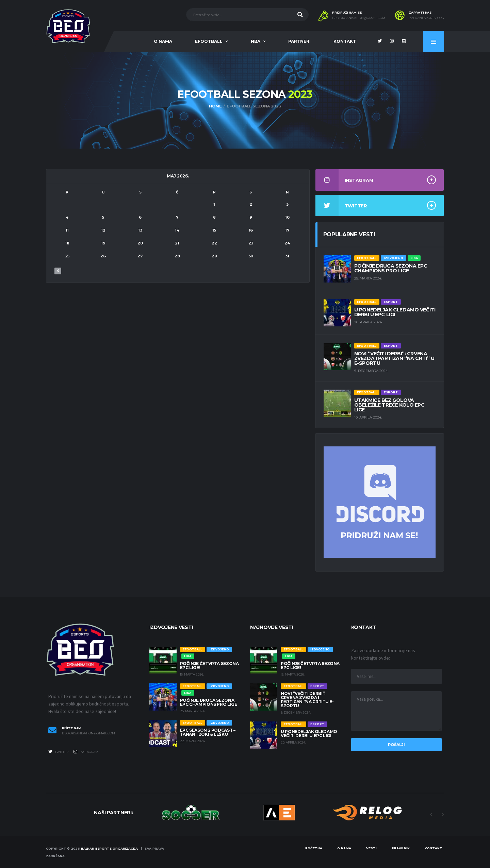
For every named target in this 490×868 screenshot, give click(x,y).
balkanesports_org (426, 18)
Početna (314, 848)
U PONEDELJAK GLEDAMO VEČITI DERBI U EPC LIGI (395, 312)
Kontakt (345, 41)
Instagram (86, 752)
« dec (58, 271)
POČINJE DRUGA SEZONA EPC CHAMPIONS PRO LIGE (391, 268)
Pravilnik (401, 848)
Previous (431, 815)
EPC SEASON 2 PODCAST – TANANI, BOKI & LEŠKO (208, 732)
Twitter (58, 752)
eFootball (209, 41)
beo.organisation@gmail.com (88, 733)
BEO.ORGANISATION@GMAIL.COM (359, 18)
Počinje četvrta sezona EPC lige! (209, 666)
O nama (163, 41)
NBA (256, 41)
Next (443, 815)
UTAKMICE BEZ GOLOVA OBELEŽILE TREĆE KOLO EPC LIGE (389, 405)
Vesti (371, 848)
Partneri (299, 41)
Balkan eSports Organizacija (109, 848)
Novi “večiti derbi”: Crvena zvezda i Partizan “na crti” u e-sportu (394, 358)
